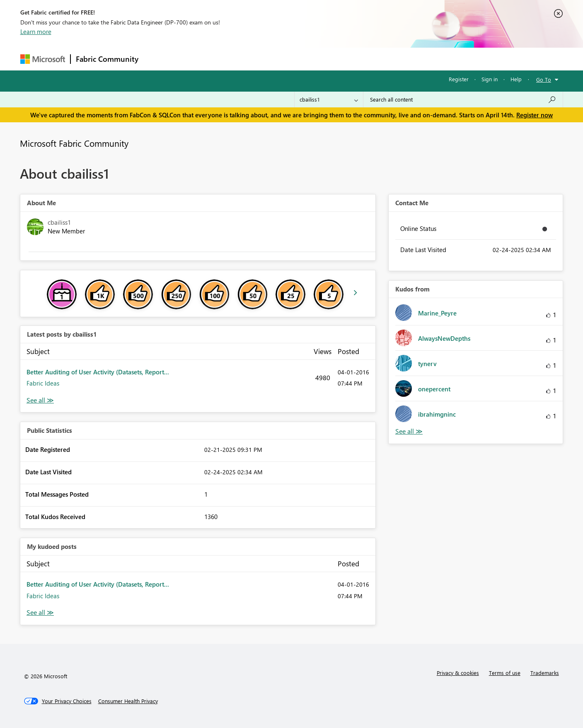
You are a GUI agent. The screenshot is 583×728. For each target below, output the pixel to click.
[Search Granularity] (329, 99)
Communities (265, 59)
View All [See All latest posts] (40, 400)
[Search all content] (463, 99)
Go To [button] (544, 79)
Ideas (228, 59)
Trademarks (545, 673)
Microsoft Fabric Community (74, 143)
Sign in (490, 79)
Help (516, 79)
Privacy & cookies (458, 673)
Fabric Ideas (43, 383)
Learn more (36, 32)
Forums (157, 59)
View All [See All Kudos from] (409, 431)
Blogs (302, 59)
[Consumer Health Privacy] (128, 701)
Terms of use (505, 673)
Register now (535, 115)
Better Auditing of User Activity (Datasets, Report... (98, 372)
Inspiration (194, 59)
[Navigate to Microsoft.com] (43, 59)
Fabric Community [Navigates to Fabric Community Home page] (107, 59)
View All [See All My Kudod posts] (40, 613)
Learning (334, 59)
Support (369, 59)
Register (459, 79)
